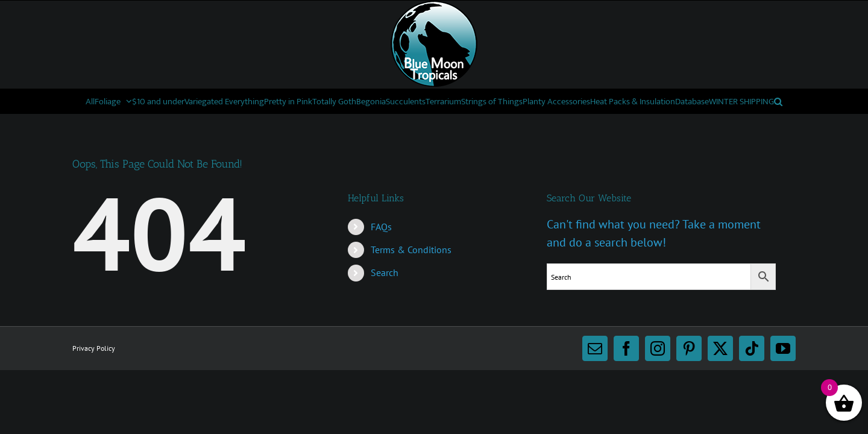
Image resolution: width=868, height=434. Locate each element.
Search (385, 297)
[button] (553, 125)
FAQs (381, 251)
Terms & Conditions (411, 274)
